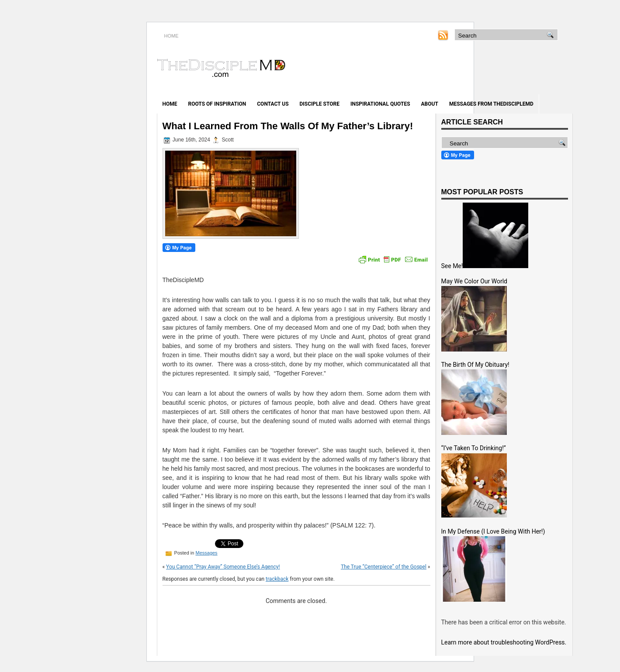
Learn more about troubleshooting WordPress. (504, 642)
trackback (277, 579)
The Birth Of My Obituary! (475, 365)
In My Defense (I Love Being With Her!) (493, 531)
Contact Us (273, 104)
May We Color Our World (474, 281)
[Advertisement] (470, 69)
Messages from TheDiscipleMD (491, 104)
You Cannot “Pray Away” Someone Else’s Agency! (223, 567)
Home (170, 104)
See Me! (452, 266)
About (430, 104)
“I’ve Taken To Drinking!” (474, 448)
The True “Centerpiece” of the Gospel (384, 567)
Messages (206, 553)
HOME (171, 36)
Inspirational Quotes (380, 104)
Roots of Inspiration (217, 104)
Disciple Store (320, 104)
